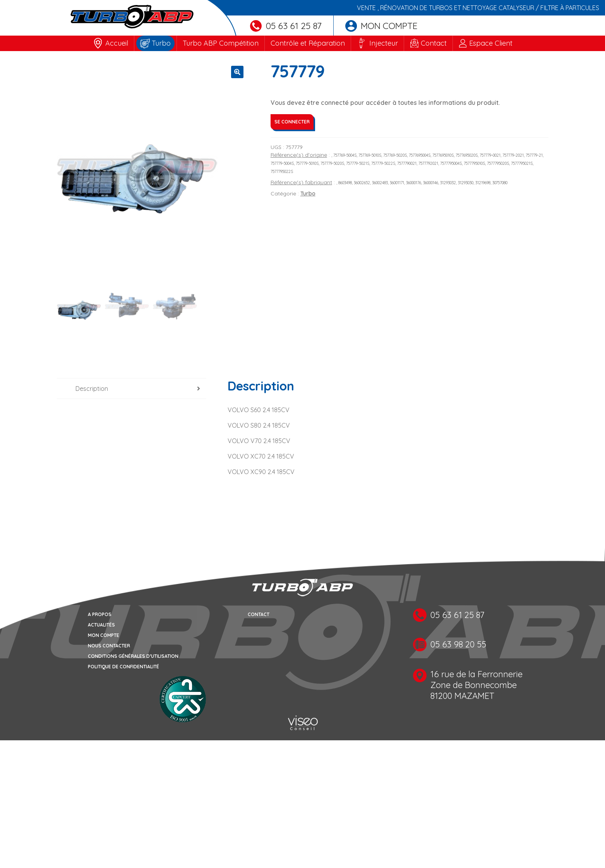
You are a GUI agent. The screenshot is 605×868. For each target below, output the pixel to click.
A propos (100, 614)
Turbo (161, 43)
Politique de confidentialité (123, 667)
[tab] (132, 389)
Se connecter (292, 122)
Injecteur (384, 43)
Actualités (101, 625)
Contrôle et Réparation (308, 43)
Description (92, 389)
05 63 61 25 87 (286, 26)
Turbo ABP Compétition (221, 43)
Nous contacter (109, 646)
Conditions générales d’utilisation (133, 656)
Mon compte (381, 26)
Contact (434, 43)
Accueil (117, 43)
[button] (237, 72)
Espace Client (491, 43)
